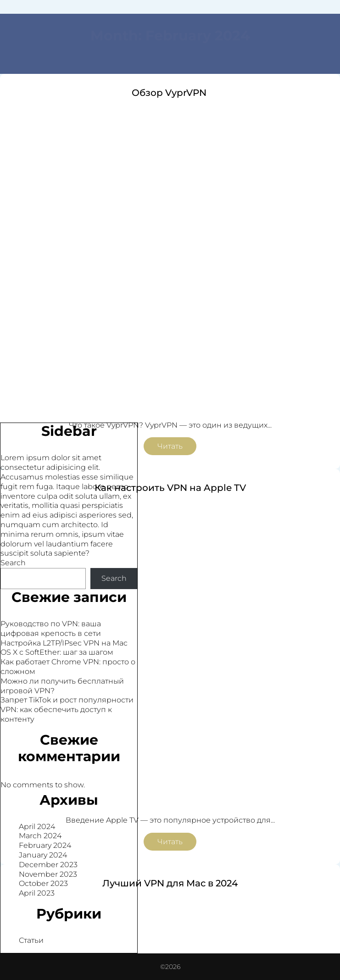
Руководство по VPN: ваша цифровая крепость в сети (51, 629)
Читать (170, 446)
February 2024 (45, 845)
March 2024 (40, 836)
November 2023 (48, 874)
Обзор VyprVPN (170, 93)
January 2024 (43, 855)
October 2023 (43, 883)
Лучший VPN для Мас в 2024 (170, 883)
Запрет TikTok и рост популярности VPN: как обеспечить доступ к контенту (67, 710)
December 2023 (48, 865)
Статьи (31, 940)
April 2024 (37, 827)
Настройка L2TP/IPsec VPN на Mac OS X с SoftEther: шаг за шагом (64, 648)
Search (13, 563)
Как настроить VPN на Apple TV (170, 488)
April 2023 (37, 893)
